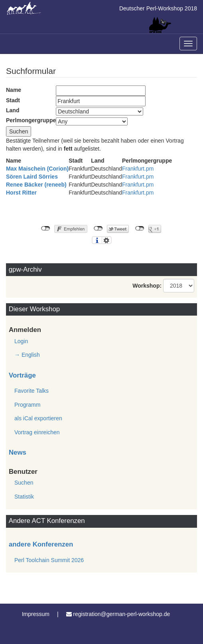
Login (21, 341)
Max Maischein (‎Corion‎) (37, 169)
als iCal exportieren (38, 418)
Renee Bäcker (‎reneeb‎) (36, 185)
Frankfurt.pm (138, 169)
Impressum (36, 614)
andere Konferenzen (41, 544)
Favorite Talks (32, 391)
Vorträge (22, 375)
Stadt (13, 100)
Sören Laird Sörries (32, 177)
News (18, 452)
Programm (27, 405)
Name (14, 90)
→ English (27, 355)
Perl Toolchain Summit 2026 (49, 560)
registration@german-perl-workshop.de (121, 614)
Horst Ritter (21, 193)
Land (13, 110)
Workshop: (147, 286)
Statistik (24, 497)
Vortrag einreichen (37, 432)
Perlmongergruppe (31, 120)
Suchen (24, 483)
